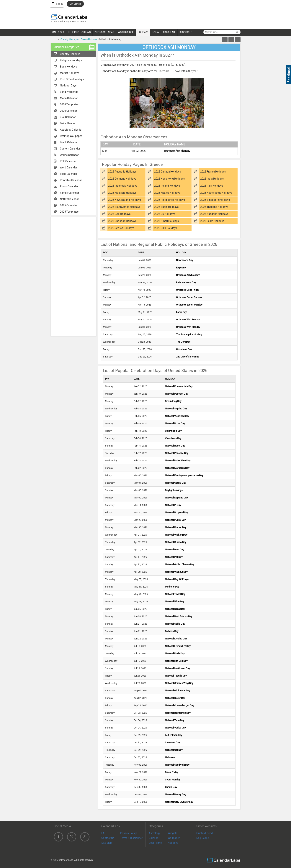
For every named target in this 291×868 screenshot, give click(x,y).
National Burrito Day (176, 542)
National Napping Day (176, 498)
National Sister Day (175, 698)
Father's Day (172, 631)
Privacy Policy (129, 833)
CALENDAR (58, 32)
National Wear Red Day (177, 416)
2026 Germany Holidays (122, 179)
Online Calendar (69, 155)
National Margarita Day (177, 468)
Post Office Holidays (72, 79)
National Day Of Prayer (177, 579)
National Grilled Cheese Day (180, 564)
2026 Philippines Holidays (170, 200)
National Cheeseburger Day (180, 705)
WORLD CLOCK (126, 32)
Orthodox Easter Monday (189, 305)
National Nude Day (175, 653)
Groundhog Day (173, 401)
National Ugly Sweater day (179, 802)
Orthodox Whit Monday (188, 327)
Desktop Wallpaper (71, 136)
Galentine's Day (173, 431)
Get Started (75, 4)
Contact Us (108, 838)
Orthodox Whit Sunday (188, 320)
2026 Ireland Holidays (167, 186)
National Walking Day (176, 535)
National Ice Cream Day (178, 668)
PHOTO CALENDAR (104, 32)
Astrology (155, 833)
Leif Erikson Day (174, 735)
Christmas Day (184, 349)
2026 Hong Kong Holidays (169, 179)
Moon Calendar (69, 98)
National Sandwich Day (177, 765)
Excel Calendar (69, 174)
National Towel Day (175, 594)
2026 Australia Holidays (122, 172)
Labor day (181, 312)
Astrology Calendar (71, 130)
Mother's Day (172, 587)
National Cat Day (174, 750)
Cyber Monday (173, 780)
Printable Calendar (71, 180)
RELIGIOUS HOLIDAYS (79, 32)
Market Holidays (70, 73)
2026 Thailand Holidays (214, 207)
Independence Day (186, 282)
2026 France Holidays (213, 172)
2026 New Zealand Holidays (125, 200)
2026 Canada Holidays (167, 172)
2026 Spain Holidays (166, 207)
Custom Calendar (70, 149)
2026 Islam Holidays (212, 221)
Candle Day (171, 787)
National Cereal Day (175, 483)
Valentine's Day (173, 438)
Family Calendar (70, 193)
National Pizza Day (175, 423)
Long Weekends (69, 92)
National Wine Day (175, 602)
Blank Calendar (69, 142)
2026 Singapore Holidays (215, 200)
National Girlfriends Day (178, 691)
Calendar (154, 838)
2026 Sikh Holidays (166, 228)
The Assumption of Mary (189, 334)
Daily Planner (68, 123)
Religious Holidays (71, 60)
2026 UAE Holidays (119, 214)
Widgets (173, 833)
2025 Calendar (68, 205)
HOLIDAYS (143, 32)
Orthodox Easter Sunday (189, 297)
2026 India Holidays (212, 179)
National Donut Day (175, 609)
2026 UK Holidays (165, 214)
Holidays (173, 843)
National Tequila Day (176, 676)
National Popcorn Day (176, 394)
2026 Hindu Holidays (166, 221)
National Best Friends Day (179, 616)
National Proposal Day (177, 512)
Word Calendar (69, 168)
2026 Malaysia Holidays (122, 193)
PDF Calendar (68, 161)
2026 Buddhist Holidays (214, 214)
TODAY (156, 32)
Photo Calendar (69, 186)
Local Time (155, 843)
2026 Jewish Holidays (121, 228)
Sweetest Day (172, 743)
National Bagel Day (175, 446)
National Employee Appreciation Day (184, 475)
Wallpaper (174, 838)
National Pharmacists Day (179, 386)
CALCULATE (169, 32)
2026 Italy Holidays (212, 186)
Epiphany (181, 268)
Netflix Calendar (69, 199)
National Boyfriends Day (178, 713)
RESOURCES (186, 32)
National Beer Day (175, 550)
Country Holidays (69, 39)
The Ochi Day (183, 342)
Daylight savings (174, 490)
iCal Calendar (68, 117)
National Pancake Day (177, 453)
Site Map (107, 843)
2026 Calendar (68, 111)
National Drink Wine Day (178, 461)
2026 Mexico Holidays (167, 193)
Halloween (171, 757)
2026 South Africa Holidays (124, 207)
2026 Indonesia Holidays (123, 186)
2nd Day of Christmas (188, 357)
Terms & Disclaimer (131, 838)
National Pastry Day (176, 794)
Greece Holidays (89, 39)
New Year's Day (185, 260)
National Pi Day (173, 505)
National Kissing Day (176, 639)
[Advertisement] (73, 276)
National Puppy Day (175, 520)
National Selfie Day (175, 624)
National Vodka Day (175, 728)
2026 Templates (69, 104)
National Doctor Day (176, 527)
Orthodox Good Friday (188, 290)
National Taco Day (175, 720)
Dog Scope (203, 838)
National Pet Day (174, 557)
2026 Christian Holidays (122, 221)
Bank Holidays (68, 67)
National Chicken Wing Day (179, 683)
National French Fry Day (178, 646)
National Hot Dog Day (176, 661)
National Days (68, 86)
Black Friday (172, 772)
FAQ (104, 833)
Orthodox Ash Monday (177, 151)
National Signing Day (176, 409)
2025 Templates (69, 212)
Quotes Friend (205, 833)
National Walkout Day (176, 572)
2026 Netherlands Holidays (216, 193)
